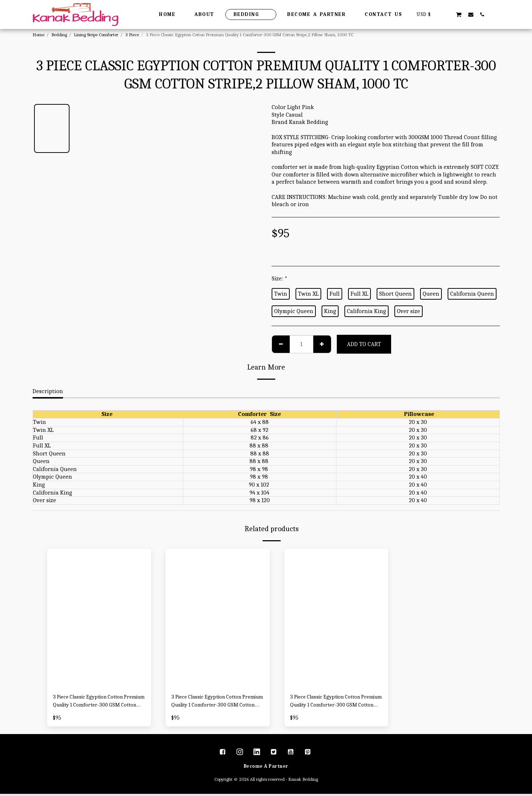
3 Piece (132, 35)
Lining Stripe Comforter (96, 35)
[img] (99, 618)
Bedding (59, 35)
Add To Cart (364, 344)
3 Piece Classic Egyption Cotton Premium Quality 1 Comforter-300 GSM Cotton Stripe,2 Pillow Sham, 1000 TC (96, 703)
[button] (447, 14)
